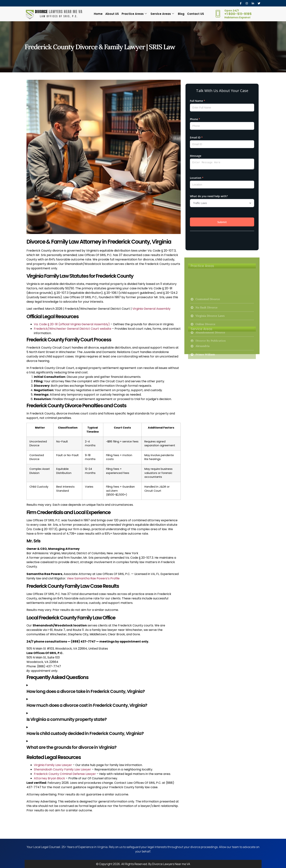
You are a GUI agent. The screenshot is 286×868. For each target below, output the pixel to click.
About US (112, 14)
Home (99, 14)
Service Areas (162, 14)
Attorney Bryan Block (49, 778)
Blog (181, 14)
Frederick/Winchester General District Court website (73, 329)
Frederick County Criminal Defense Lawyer (65, 774)
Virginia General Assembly (151, 309)
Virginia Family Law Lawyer (53, 765)
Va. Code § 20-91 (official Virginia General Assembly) (72, 324)
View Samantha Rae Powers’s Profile (93, 578)
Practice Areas (134, 14)
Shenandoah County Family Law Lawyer (62, 769)
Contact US (195, 14)
